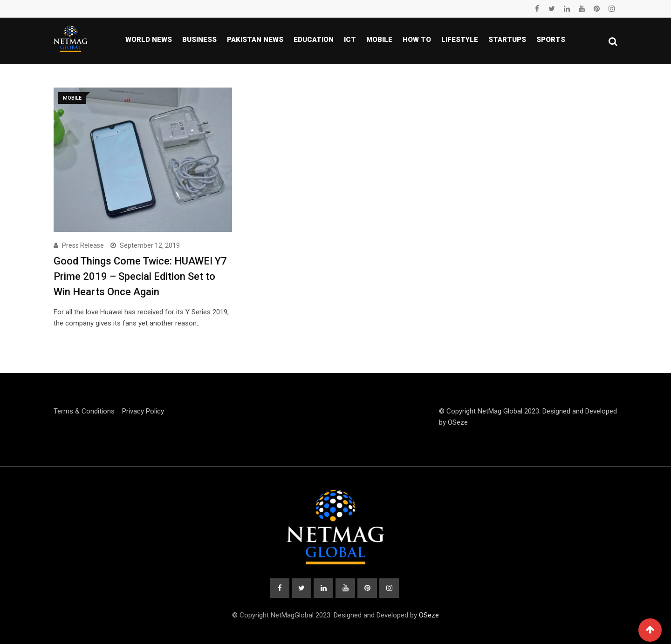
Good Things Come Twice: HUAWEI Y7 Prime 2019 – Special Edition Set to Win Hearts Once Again (140, 276)
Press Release (83, 245)
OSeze (458, 422)
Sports (551, 40)
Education (314, 40)
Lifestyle (460, 40)
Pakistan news (255, 40)
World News (149, 40)
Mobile (379, 40)
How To (417, 40)
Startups (507, 40)
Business (199, 40)
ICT (350, 40)
